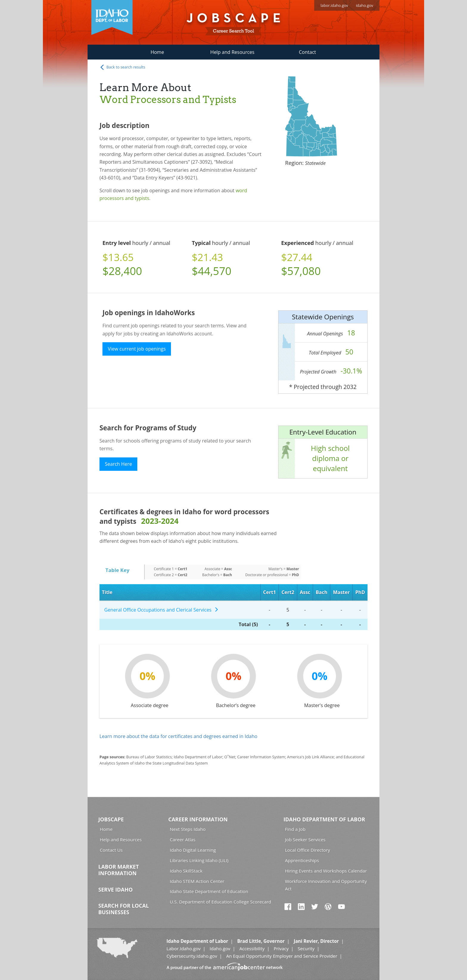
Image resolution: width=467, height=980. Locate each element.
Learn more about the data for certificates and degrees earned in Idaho (178, 736)
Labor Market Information (119, 870)
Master (341, 592)
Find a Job (295, 829)
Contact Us (111, 850)
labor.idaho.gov (334, 5)
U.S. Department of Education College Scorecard (220, 902)
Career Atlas (183, 840)
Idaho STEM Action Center (197, 881)
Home (157, 52)
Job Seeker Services (305, 840)
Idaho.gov (220, 948)
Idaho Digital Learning (193, 850)
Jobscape (111, 819)
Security (306, 948)
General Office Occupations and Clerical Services (161, 610)
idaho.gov (365, 5)
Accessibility (252, 948)
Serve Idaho (115, 890)
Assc (305, 592)
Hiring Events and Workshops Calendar (326, 871)
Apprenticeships (302, 860)
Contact (308, 52)
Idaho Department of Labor (324, 819)
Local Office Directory (308, 850)
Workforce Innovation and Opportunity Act (326, 885)
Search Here (118, 464)
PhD (360, 592)
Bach (322, 592)
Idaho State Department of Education (209, 891)
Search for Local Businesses (124, 909)
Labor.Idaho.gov (183, 948)
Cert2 (288, 592)
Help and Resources (232, 52)
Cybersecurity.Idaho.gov (192, 956)
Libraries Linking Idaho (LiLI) (199, 860)
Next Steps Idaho (188, 829)
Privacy (281, 948)
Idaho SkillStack (186, 871)
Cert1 (269, 592)
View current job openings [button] (137, 349)
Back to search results (122, 67)
